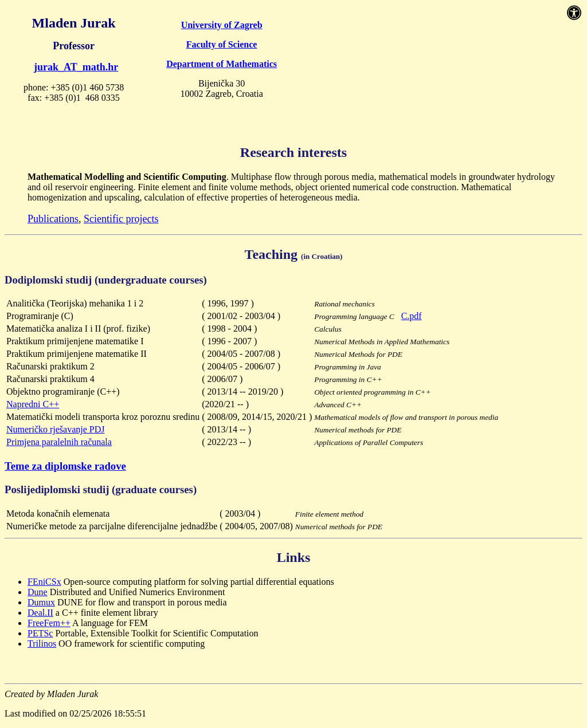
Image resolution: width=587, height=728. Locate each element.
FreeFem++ (49, 623)
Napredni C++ (33, 404)
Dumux (41, 602)
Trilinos (42, 644)
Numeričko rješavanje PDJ (56, 429)
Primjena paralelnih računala (59, 442)
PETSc (40, 633)
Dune (38, 592)
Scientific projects (121, 219)
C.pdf (412, 316)
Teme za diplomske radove (65, 466)
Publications (53, 219)
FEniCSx (44, 582)
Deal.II (40, 613)
